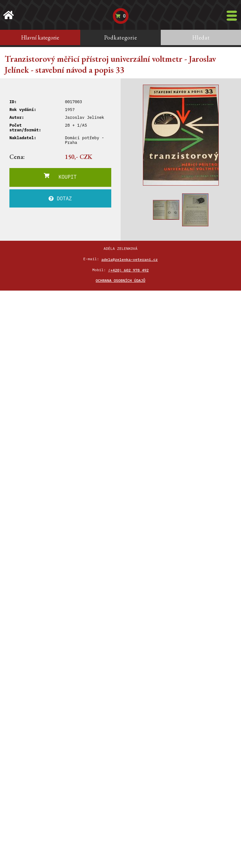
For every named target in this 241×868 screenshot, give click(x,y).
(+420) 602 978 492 (128, 270)
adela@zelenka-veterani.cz (129, 259)
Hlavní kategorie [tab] (40, 37)
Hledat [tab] (201, 37)
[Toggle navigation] (232, 16)
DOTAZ (60, 198)
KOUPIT (60, 176)
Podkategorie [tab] (121, 37)
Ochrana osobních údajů (120, 280)
